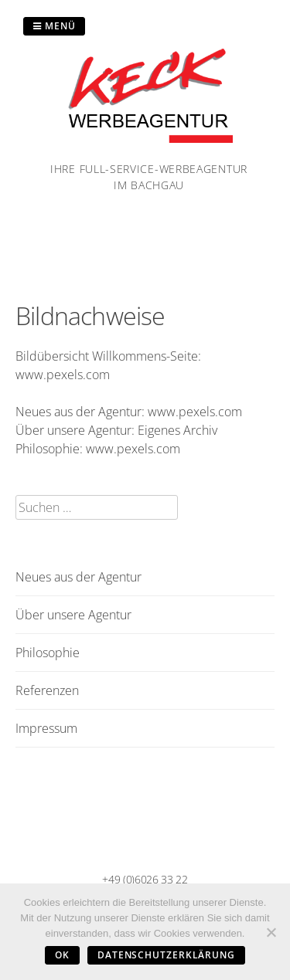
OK (62, 955)
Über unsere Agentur (73, 615)
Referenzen (47, 690)
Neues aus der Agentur (78, 577)
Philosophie (48, 653)
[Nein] (271, 932)
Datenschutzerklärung (166, 955)
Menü (54, 26)
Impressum (46, 728)
